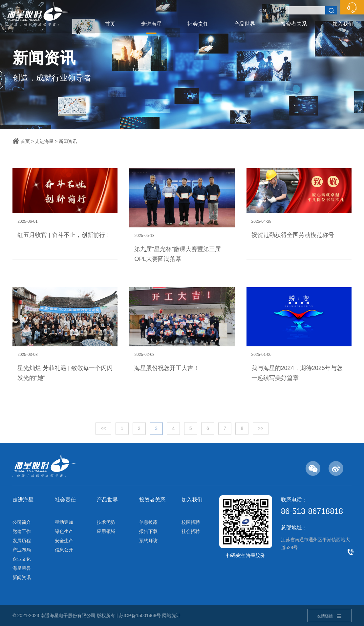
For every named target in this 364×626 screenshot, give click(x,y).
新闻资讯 (68, 141)
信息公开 (64, 550)
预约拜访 (148, 541)
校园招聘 (191, 522)
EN (279, 11)
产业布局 (22, 550)
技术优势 (106, 522)
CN (263, 11)
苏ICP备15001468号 (140, 615)
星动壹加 (64, 522)
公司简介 (22, 522)
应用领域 (106, 531)
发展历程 (22, 541)
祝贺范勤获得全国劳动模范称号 (293, 235)
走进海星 (151, 24)
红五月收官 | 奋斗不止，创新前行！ (64, 235)
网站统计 (171, 615)
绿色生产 (64, 531)
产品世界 (245, 24)
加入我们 (343, 24)
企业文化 (22, 559)
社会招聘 (191, 531)
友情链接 (329, 616)
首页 (110, 24)
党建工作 (22, 531)
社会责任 (198, 24)
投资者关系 (294, 24)
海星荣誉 (22, 568)
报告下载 (148, 531)
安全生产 (64, 541)
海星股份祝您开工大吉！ (167, 368)
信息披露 (148, 522)
